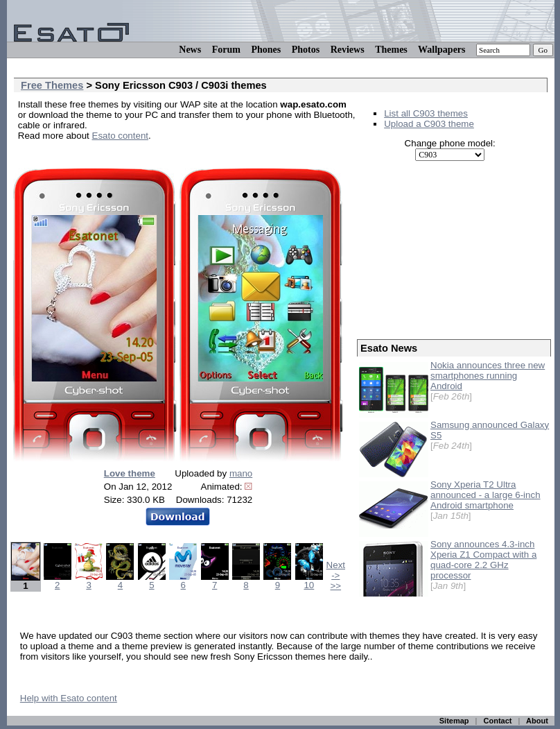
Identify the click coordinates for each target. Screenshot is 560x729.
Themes (391, 50)
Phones (266, 50)
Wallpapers (441, 50)
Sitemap (454, 721)
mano (241, 473)
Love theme (130, 473)
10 (309, 581)
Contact (498, 721)
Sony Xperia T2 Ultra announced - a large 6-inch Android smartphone (485, 495)
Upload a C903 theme (429, 124)
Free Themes (52, 85)
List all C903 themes (426, 113)
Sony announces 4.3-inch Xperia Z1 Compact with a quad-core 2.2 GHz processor (483, 560)
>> (336, 586)
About (537, 721)
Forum (226, 50)
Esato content (121, 136)
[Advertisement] (454, 250)
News (190, 50)
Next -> (336, 570)
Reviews (348, 50)
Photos (306, 50)
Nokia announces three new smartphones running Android (488, 376)
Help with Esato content (69, 698)
